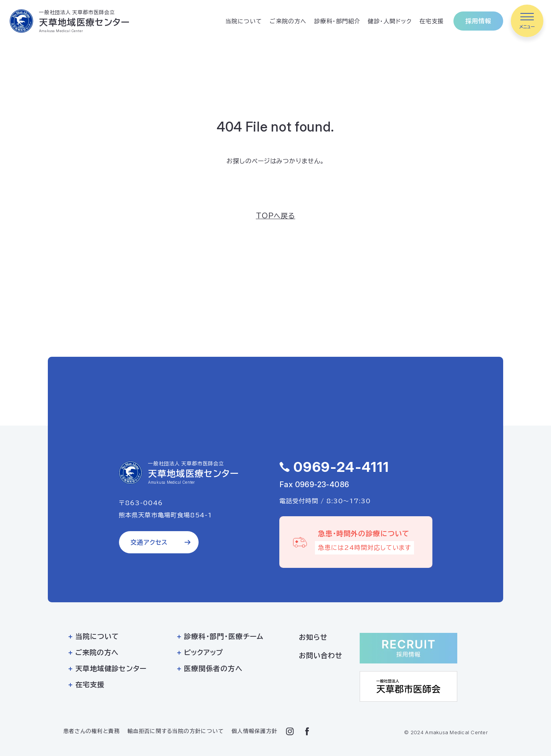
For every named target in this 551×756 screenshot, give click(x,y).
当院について (244, 21)
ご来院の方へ (288, 21)
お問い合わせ (321, 655)
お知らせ (313, 637)
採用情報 (478, 21)
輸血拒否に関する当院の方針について (176, 731)
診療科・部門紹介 (337, 21)
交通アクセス (149, 542)
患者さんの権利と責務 (91, 731)
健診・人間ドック (390, 21)
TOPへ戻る (276, 216)
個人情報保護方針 (254, 731)
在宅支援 (432, 21)
